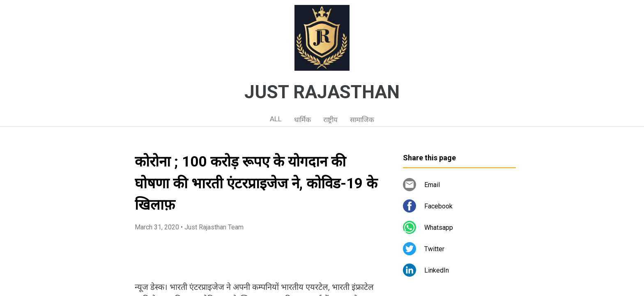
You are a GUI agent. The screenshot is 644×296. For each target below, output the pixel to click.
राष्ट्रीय (330, 120)
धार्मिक (302, 120)
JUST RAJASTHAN (322, 92)
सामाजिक (362, 120)
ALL (276, 119)
